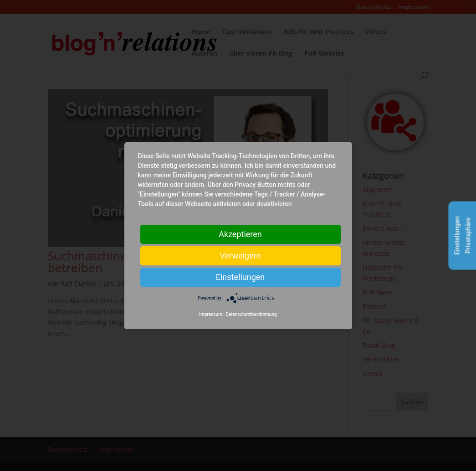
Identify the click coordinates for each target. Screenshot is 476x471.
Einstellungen (240, 277)
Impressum (211, 314)
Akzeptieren (240, 234)
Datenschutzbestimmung (251, 314)
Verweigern (240, 255)
